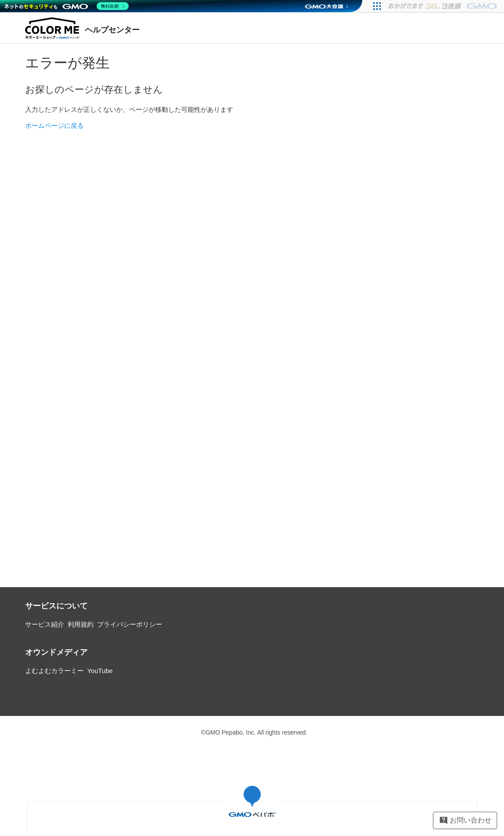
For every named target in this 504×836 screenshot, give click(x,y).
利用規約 (81, 624)
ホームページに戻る (54, 125)
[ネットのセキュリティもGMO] (67, 6)
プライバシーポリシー (130, 624)
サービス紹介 (45, 624)
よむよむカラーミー (54, 671)
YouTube (100, 671)
